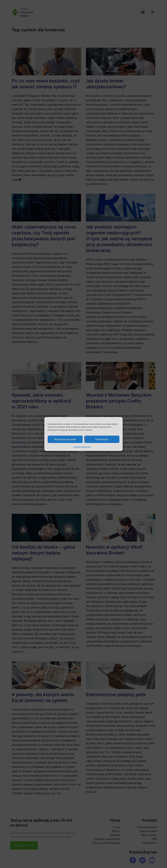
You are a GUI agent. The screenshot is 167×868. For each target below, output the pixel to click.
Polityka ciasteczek (82, 448)
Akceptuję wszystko (65, 440)
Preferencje (102, 440)
